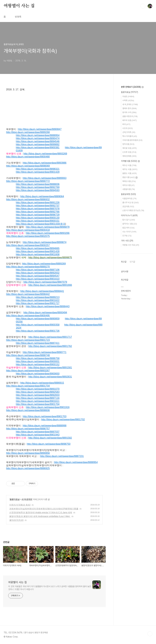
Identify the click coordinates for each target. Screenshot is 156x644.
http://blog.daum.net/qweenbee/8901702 (63, 419)
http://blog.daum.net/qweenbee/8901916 (48, 407)
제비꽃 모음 (129, 148)
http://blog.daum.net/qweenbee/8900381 (38, 148)
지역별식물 (130, 161)
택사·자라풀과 (130, 136)
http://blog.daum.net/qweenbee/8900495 (28, 316)
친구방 (127, 236)
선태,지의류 (129, 132)
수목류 (128, 100)
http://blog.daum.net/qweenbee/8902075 (28, 236)
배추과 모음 (129, 120)
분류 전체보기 (132, 87)
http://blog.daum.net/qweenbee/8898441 (42, 291)
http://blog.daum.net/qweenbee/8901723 (28, 340)
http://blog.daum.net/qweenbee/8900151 (38, 221)
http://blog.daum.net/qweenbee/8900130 (38, 218)
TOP (150, 634)
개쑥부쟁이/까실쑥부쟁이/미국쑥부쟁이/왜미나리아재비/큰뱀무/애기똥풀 (44, 509)
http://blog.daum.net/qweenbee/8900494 (45, 313)
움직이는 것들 (130, 224)
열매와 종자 (129, 108)
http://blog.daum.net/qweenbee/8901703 (44, 416)
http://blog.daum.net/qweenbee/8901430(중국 (41, 224)
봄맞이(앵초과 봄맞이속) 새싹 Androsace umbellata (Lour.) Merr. (40, 516)
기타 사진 (127, 241)
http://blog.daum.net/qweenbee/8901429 (38, 172)
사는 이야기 (129, 232)
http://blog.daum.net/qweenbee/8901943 (38, 435)
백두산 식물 (129, 165)
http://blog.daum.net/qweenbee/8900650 (38, 374)
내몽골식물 (129, 189)
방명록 (18, 17)
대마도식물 (128, 185)
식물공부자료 (129, 199)
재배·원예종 (129, 156)
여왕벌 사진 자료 (131, 245)
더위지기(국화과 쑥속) (20, 505)
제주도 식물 (130, 169)
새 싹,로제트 (27, 499)
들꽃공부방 (128, 194)
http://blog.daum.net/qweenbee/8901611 (38, 401)
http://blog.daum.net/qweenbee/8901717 (50, 337)
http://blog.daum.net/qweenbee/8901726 (38, 331)
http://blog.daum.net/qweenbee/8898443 (48, 306)
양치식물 (128, 144)
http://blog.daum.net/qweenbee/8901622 (38, 300)
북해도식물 (129, 181)
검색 (143, 6)
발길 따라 (128, 228)
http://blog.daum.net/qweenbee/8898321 (38, 169)
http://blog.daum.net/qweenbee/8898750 (49, 444)
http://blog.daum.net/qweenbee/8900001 (38, 361)
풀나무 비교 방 (130, 203)
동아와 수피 (129, 112)
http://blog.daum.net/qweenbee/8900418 (28, 230)
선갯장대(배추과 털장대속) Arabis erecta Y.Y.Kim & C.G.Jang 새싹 (41, 512)
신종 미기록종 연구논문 (133, 210)
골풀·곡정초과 (130, 116)
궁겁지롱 (128, 206)
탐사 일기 (129, 220)
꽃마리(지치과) (16, 520)
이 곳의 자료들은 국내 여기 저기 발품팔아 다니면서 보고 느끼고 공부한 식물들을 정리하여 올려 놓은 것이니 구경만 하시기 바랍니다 (50, 588)
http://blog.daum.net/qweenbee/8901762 (50, 346)
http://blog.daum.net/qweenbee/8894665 (38, 248)
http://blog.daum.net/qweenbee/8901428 (38, 251)
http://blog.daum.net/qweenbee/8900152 (38, 364)
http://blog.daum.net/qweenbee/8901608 (38, 254)
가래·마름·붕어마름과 (132, 140)
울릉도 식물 (129, 173)
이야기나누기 (129, 215)
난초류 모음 (129, 152)
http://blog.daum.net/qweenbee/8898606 (28, 410)
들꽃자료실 (15, 499)
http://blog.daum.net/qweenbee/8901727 (38, 303)
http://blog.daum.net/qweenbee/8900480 (28, 157)
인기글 (132, 262)
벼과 (126, 124)
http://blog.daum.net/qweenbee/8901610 (38, 279)
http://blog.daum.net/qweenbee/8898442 (28, 294)
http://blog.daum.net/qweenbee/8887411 (38, 343)
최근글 (124, 262)
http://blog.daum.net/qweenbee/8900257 (28, 245)
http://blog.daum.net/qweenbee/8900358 (38, 325)
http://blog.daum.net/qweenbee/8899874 (44, 242)
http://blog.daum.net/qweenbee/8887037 (38, 432)
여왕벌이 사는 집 (19, 6)
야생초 (128, 96)
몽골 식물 (130, 177)
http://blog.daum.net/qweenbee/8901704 (28, 386)
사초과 (128, 128)
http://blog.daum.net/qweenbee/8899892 (38, 144)
